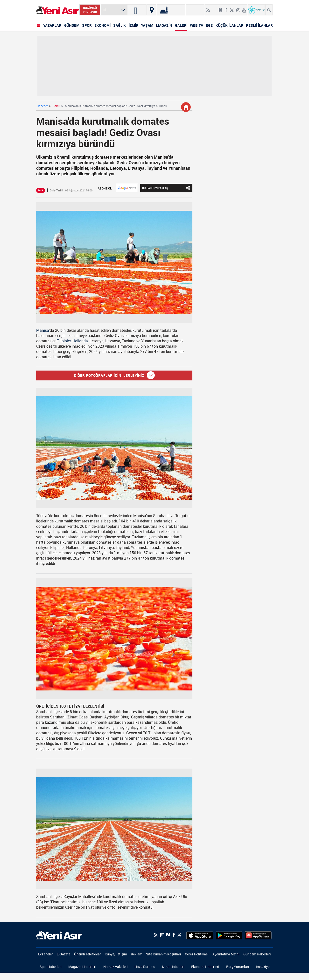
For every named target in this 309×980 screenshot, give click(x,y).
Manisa (43, 330)
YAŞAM (147, 25)
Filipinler (64, 341)
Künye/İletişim (116, 954)
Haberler (42, 106)
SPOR (87, 25)
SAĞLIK (119, 25)
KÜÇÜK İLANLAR (229, 25)
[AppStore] (200, 935)
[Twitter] (179, 935)
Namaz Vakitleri (116, 967)
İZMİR (133, 25)
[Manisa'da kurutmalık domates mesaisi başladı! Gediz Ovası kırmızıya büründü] (114, 262)
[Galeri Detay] (186, 107)
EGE (209, 25)
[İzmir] (137, 10)
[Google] (127, 188)
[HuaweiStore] (258, 935)
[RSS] (156, 935)
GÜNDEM (72, 25)
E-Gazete (63, 954)
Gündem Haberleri (257, 954)
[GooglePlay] (229, 935)
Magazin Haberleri (82, 967)
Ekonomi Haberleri (205, 967)
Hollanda (80, 341)
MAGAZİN (164, 25)
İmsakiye (263, 967)
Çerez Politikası (197, 954)
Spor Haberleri (51, 967)
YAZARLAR (52, 25)
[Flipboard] (214, 8)
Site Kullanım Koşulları (164, 954)
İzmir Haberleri (173, 967)
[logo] (59, 934)
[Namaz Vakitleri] (171, 10)
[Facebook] (174, 935)
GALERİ (181, 25)
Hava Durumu (145, 967)
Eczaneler (46, 954)
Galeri (56, 106)
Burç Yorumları (238, 967)
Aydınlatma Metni (226, 954)
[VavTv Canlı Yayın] (256, 10)
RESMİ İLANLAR (259, 25)
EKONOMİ (102, 25)
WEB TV (197, 25)
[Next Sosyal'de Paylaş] (168, 935)
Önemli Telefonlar (88, 954)
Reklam (137, 954)
